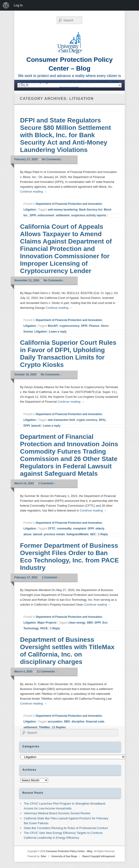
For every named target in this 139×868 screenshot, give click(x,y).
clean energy (77, 623)
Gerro (105, 326)
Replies (59, 727)
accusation (55, 722)
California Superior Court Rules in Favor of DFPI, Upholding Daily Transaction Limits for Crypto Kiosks (68, 354)
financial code (95, 722)
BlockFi (53, 326)
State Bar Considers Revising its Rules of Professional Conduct (66, 828)
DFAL (103, 420)
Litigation (30, 210)
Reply (103, 534)
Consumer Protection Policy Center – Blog (69, 851)
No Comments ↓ (52, 159)
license (28, 332)
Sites (43, 856)
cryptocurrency (69, 326)
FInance (94, 326)
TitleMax (44, 727)
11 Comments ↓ (47, 672)
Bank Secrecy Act (91, 210)
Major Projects (47, 623)
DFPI (33, 215)
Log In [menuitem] (18, 5)
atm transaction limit (61, 420)
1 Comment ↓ (47, 483)
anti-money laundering (63, 210)
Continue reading (33, 192)
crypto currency (87, 420)
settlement (63, 215)
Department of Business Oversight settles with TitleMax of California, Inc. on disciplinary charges (67, 651)
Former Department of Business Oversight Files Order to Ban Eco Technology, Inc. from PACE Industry (69, 557)
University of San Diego (64, 856)
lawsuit (36, 426)
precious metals (54, 534)
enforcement (46, 215)
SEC (93, 534)
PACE (44, 628)
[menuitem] (6, 5)
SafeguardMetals (78, 534)
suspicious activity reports (89, 215)
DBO (90, 623)
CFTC (52, 529)
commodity (64, 529)
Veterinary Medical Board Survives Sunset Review (57, 813)
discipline (78, 722)
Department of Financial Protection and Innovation (69, 204)
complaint (80, 529)
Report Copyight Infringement (99, 856)
